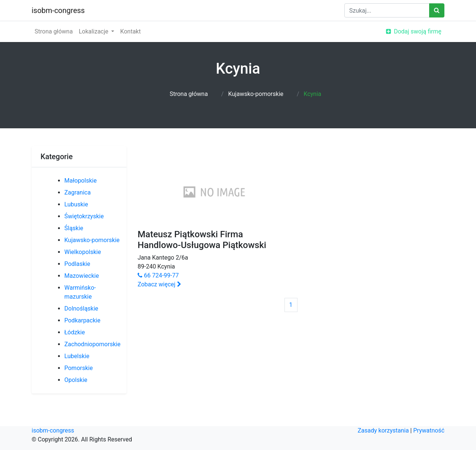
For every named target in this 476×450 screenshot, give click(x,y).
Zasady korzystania (383, 430)
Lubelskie (77, 356)
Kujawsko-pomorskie (256, 94)
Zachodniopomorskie (92, 344)
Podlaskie (77, 264)
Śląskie (74, 228)
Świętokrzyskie (84, 216)
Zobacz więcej (159, 284)
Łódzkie (75, 332)
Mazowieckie (82, 276)
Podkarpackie (82, 320)
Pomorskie (78, 368)
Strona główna (54, 31)
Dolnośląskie (81, 308)
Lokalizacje (94, 31)
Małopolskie (81, 181)
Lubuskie (76, 204)
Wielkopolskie (83, 252)
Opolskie (76, 380)
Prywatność (429, 430)
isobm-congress (58, 10)
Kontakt (130, 31)
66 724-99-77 (158, 275)
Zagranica (78, 192)
